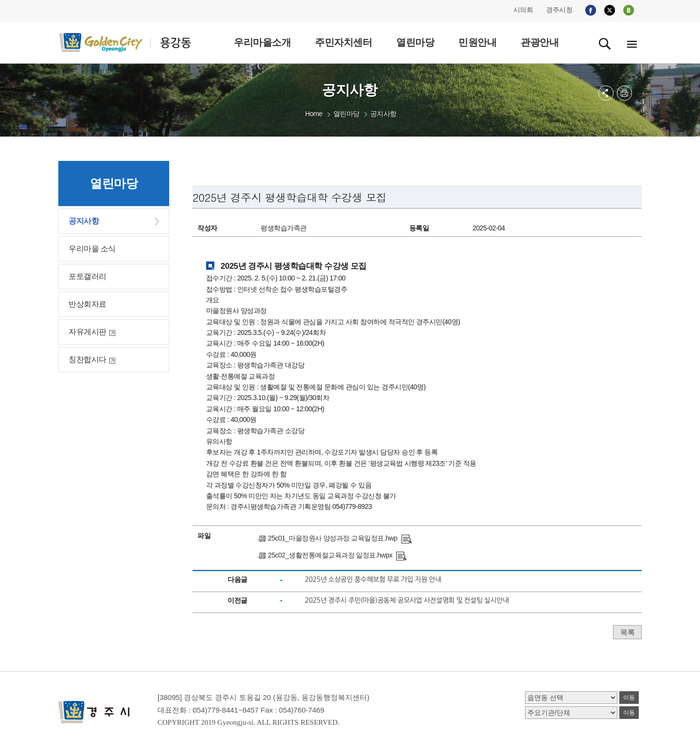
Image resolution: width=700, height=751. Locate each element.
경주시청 (559, 10)
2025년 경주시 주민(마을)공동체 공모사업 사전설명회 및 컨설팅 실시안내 (407, 600)
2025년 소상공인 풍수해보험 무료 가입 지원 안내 (373, 579)
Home (314, 114)
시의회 (523, 10)
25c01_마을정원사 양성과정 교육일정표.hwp (332, 538)
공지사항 (384, 114)
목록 (627, 632)
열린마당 (347, 114)
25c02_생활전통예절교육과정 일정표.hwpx (330, 555)
